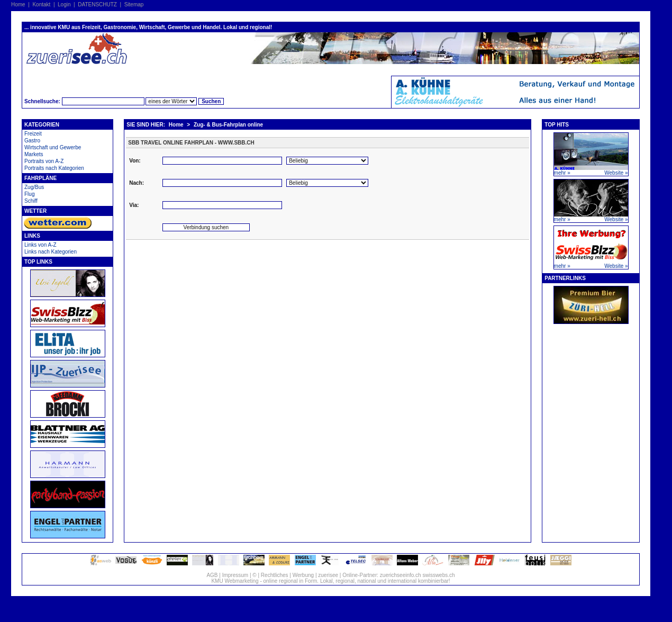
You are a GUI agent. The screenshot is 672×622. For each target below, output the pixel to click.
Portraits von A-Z (44, 161)
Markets (34, 154)
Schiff (31, 201)
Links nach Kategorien (51, 252)
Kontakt (41, 4)
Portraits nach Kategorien (54, 168)
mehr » (562, 173)
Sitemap (134, 4)
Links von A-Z (40, 245)
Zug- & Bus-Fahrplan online (228, 125)
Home (18, 4)
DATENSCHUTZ (97, 4)
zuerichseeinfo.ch (401, 575)
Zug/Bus (34, 187)
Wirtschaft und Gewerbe (53, 147)
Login (64, 4)
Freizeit (33, 134)
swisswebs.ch (438, 575)
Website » (616, 173)
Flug (29, 194)
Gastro (32, 141)
